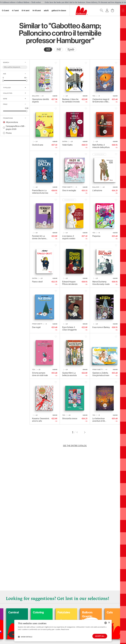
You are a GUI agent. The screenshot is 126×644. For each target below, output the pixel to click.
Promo (9, 133)
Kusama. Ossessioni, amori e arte (41, 420)
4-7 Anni (15, 10)
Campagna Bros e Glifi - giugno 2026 (16, 128)
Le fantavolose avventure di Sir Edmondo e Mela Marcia (99, 420)
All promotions (12, 122)
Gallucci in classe (59, 10)
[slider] (3, 80)
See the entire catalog (75, 446)
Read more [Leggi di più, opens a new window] (65, 629)
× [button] (109, 623)
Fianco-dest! (37, 282)
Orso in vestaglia (69, 190)
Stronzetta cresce (70, 418)
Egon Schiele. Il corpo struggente (70, 328)
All (48, 49)
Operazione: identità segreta (40, 100)
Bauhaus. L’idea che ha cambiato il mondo (71, 100)
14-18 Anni (37, 10)
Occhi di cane (38, 145)
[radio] (48, 50)
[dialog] (63, 631)
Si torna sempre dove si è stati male (40, 374)
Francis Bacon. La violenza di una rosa (40, 192)
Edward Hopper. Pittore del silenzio (70, 283)
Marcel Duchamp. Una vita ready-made (101, 283)
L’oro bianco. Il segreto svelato (69, 237)
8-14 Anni (26, 10)
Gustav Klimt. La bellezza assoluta (69, 374)
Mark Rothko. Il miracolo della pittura (101, 146)
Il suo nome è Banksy (101, 327)
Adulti (46, 10)
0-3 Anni (5, 10)
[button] (25, 637)
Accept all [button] (100, 636)
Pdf (59, 49)
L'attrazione (97, 190)
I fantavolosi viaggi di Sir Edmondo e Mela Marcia (101, 100)
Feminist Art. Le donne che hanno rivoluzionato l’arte (39, 237)
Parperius (96, 236)
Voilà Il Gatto (67, 145)
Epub (71, 49)
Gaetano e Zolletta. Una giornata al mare (101, 374)
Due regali (36, 327)
